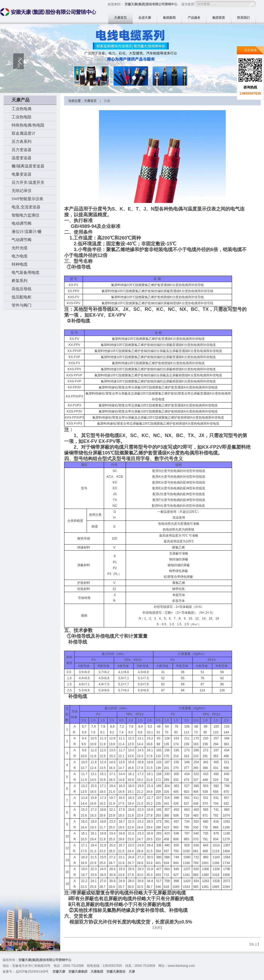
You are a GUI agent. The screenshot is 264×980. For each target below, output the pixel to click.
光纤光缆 (20, 248)
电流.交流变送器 (26, 207)
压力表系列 (22, 142)
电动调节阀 (22, 223)
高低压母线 (22, 289)
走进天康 (145, 18)
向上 (254, 944)
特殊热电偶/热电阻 (28, 125)
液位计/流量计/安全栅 (30, 232)
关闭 (157, 928)
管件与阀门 (22, 305)
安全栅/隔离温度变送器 (32, 166)
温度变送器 (22, 158)
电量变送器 (22, 174)
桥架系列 (20, 281)
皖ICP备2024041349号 (32, 972)
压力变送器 (22, 150)
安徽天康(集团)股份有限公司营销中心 (151, 4)
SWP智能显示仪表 (27, 199)
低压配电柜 (22, 297)
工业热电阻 (22, 117)
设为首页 (188, 4)
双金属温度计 (23, 133)
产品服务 (194, 18)
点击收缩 (250, 50)
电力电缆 (20, 256)
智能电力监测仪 (25, 215)
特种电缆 (20, 264)
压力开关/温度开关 (28, 182)
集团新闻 (169, 18)
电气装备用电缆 (25, 273)
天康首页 (120, 18)
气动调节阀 (22, 240)
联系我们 (243, 18)
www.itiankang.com (181, 966)
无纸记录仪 (22, 191)
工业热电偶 (22, 109)
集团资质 (219, 18)
